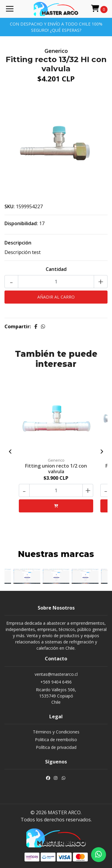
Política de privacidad (56, 747)
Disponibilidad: (21, 223)
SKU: (10, 206)
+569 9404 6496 (56, 682)
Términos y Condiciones (56, 732)
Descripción (18, 243)
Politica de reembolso (56, 740)
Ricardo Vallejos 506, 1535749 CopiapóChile (56, 696)
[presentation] (10, 452)
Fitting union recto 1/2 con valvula (56, 469)
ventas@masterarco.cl (56, 674)
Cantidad (56, 269)
